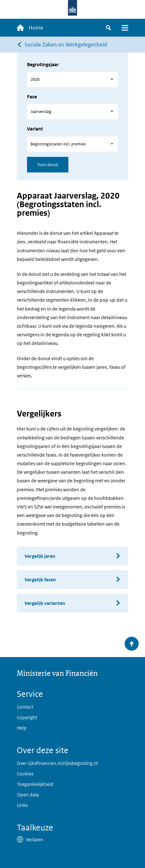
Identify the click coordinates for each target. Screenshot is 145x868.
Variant (35, 129)
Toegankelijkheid (35, 784)
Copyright (27, 717)
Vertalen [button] (35, 840)
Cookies (25, 774)
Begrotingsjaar (43, 64)
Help (22, 728)
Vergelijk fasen (40, 580)
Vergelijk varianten (45, 603)
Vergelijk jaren (40, 556)
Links (22, 805)
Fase (32, 97)
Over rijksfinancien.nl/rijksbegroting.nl (57, 763)
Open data (28, 795)
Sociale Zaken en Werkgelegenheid (66, 45)
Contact (25, 707)
